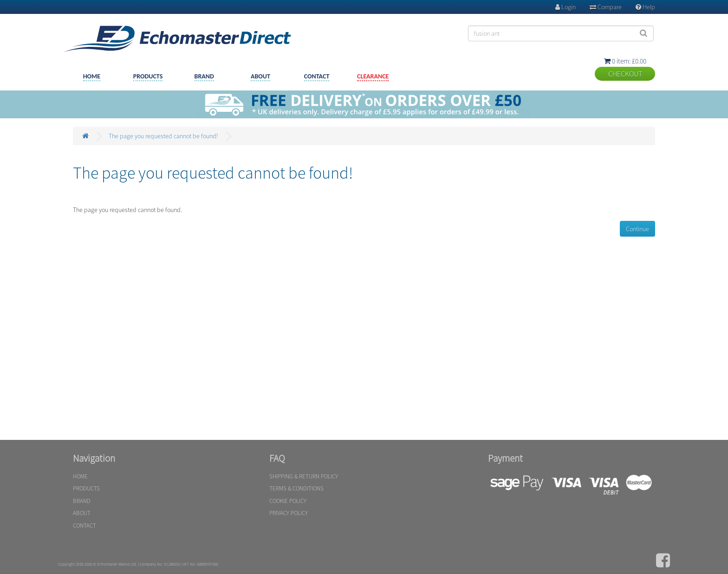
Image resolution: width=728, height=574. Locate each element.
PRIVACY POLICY (289, 513)
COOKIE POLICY (288, 501)
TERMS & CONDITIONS (296, 488)
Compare (606, 7)
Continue (637, 229)
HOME (92, 76)
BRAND (204, 76)
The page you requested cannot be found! (163, 136)
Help (645, 7)
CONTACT (317, 76)
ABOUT (260, 76)
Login (565, 7)
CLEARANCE (373, 76)
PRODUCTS (148, 76)
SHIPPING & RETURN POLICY (304, 476)
